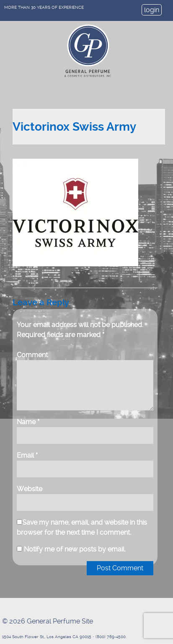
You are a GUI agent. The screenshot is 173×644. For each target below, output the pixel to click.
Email (27, 455)
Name (28, 422)
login (152, 10)
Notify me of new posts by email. (75, 549)
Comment (32, 355)
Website (30, 489)
